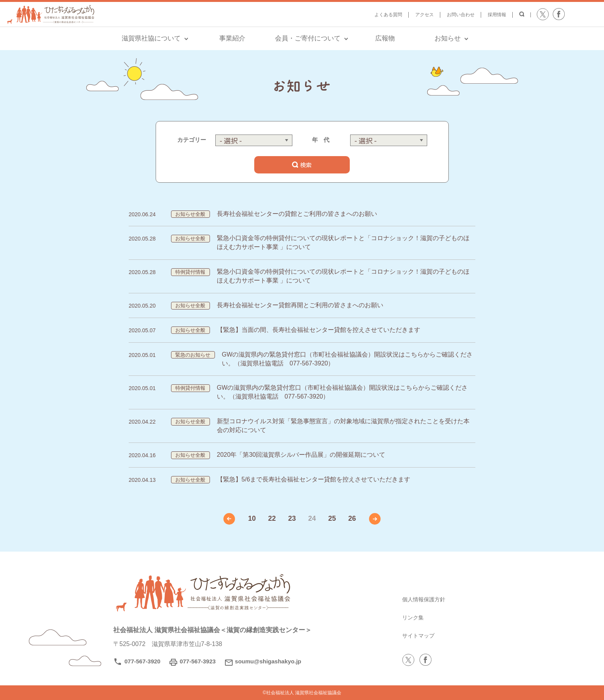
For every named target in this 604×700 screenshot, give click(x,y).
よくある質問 (388, 15)
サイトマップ (421, 635)
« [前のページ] (229, 519)
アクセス (424, 15)
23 (292, 518)
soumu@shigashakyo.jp (268, 661)
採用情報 (497, 15)
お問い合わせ (461, 15)
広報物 (385, 38)
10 (252, 518)
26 (352, 518)
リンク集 (414, 617)
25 (332, 518)
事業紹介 (232, 38)
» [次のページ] (375, 519)
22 (272, 518)
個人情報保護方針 (427, 599)
